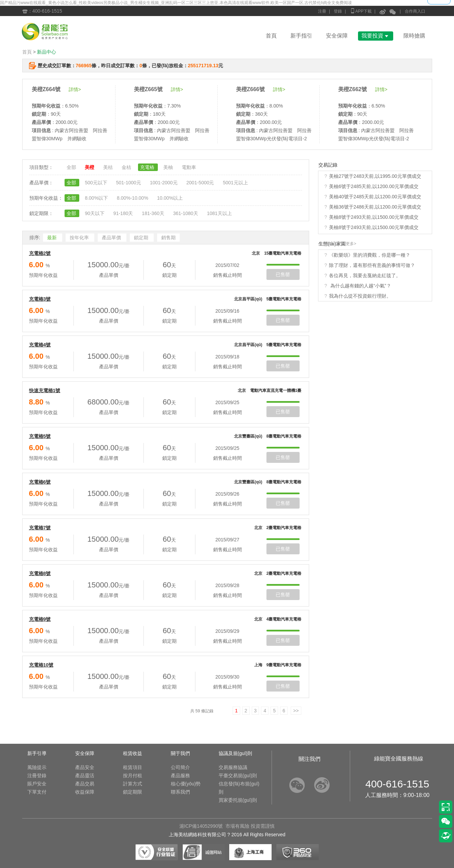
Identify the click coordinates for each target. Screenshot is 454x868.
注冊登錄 (37, 775)
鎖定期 (142, 238)
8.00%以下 (97, 198)
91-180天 (124, 213)
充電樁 (148, 167)
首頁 (271, 36)
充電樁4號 (40, 345)
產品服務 (180, 775)
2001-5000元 (201, 183)
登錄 (338, 11)
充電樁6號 (40, 482)
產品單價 (112, 238)
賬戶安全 (37, 784)
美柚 (169, 167)
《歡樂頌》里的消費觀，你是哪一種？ (370, 255)
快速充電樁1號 (45, 390)
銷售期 (168, 238)
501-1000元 (129, 183)
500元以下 (97, 183)
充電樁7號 (40, 528)
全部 (72, 167)
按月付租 (133, 775)
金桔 (127, 167)
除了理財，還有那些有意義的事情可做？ (372, 265)
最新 (53, 238)
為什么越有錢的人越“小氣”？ (360, 286)
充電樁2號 (40, 253)
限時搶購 (414, 36)
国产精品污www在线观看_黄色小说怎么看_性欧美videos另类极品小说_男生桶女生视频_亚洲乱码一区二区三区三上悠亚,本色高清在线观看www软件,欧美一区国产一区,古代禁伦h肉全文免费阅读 (176, 3)
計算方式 (133, 784)
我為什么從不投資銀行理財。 (360, 296)
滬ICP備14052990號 (201, 826)
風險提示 (37, 767)
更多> (351, 244)
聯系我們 (180, 792)
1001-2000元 (164, 183)
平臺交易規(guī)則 (238, 775)
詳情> (75, 89)
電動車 (189, 167)
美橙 (90, 167)
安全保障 (337, 36)
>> (296, 711)
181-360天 (154, 213)
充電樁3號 (40, 299)
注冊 (322, 11)
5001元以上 (235, 183)
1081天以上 (219, 213)
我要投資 (376, 36)
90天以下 (95, 213)
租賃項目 (133, 767)
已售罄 (283, 274)
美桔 (109, 167)
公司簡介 (180, 767)
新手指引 (301, 36)
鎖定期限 (133, 792)
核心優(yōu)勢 (186, 784)
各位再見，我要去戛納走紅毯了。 (365, 275)
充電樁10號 (41, 665)
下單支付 (37, 792)
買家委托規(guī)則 (238, 800)
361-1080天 (186, 213)
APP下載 (361, 11)
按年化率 (80, 238)
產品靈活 (85, 775)
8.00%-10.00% (133, 198)
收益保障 (85, 792)
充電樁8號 (40, 573)
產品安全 (85, 767)
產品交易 (85, 784)
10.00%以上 (170, 198)
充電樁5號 (40, 436)
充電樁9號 (40, 619)
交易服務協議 (233, 767)
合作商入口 (415, 11)
